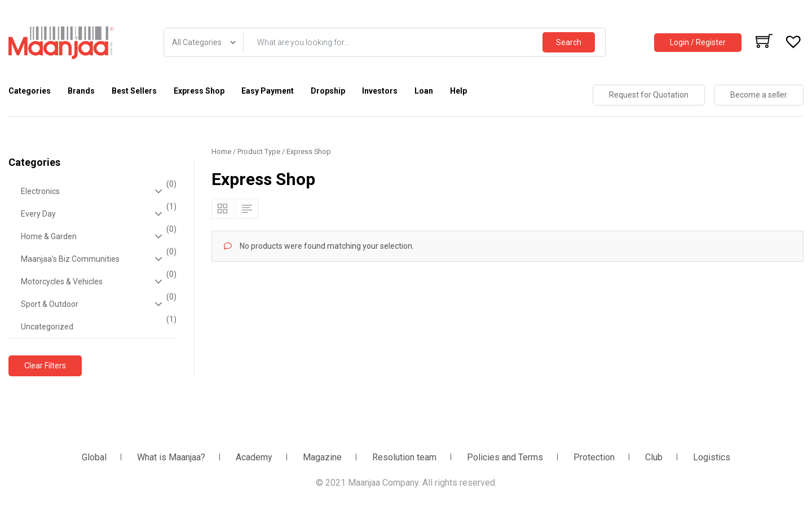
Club (654, 457)
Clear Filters (45, 366)
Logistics (712, 457)
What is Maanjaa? (171, 457)
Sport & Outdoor (97, 304)
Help (458, 91)
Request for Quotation (649, 95)
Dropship (328, 91)
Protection (594, 457)
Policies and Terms (505, 457)
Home (221, 151)
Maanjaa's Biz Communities (97, 259)
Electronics (97, 191)
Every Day (97, 214)
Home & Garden (97, 236)
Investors (380, 91)
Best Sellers (134, 91)
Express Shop (199, 91)
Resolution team (404, 457)
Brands (81, 91)
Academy (254, 457)
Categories (30, 91)
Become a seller (759, 95)
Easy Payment (268, 91)
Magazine (322, 457)
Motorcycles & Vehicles (97, 282)
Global (94, 457)
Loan (424, 91)
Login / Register (698, 42)
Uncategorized (97, 323)
